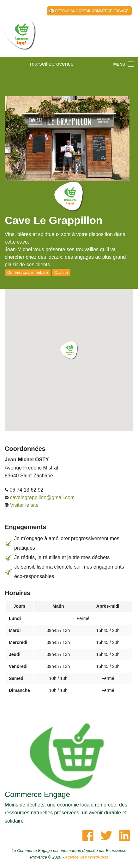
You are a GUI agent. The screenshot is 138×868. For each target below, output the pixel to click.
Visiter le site (24, 505)
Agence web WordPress (86, 857)
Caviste (61, 272)
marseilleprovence (21, 41)
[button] (69, 350)
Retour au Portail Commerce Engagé (92, 11)
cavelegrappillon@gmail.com (42, 497)
